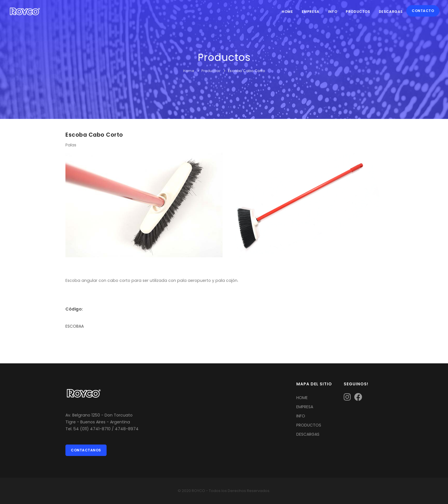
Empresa (311, 12)
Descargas (391, 12)
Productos (358, 12)
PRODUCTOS (309, 425)
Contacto (423, 11)
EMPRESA (305, 407)
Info (333, 12)
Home (287, 12)
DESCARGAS (308, 434)
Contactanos (86, 450)
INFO (301, 416)
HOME (302, 398)
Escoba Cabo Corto (247, 71)
